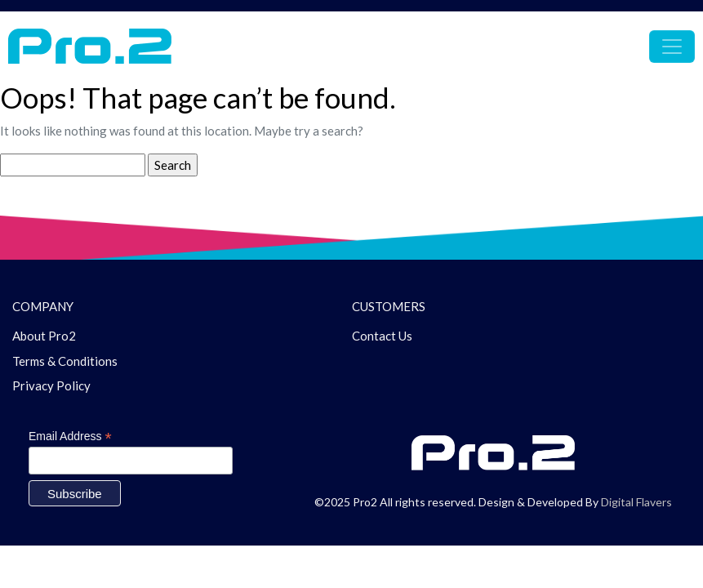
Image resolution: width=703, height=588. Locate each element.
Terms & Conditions (65, 361)
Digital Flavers (636, 502)
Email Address (70, 437)
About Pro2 (44, 336)
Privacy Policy (51, 385)
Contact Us (382, 336)
